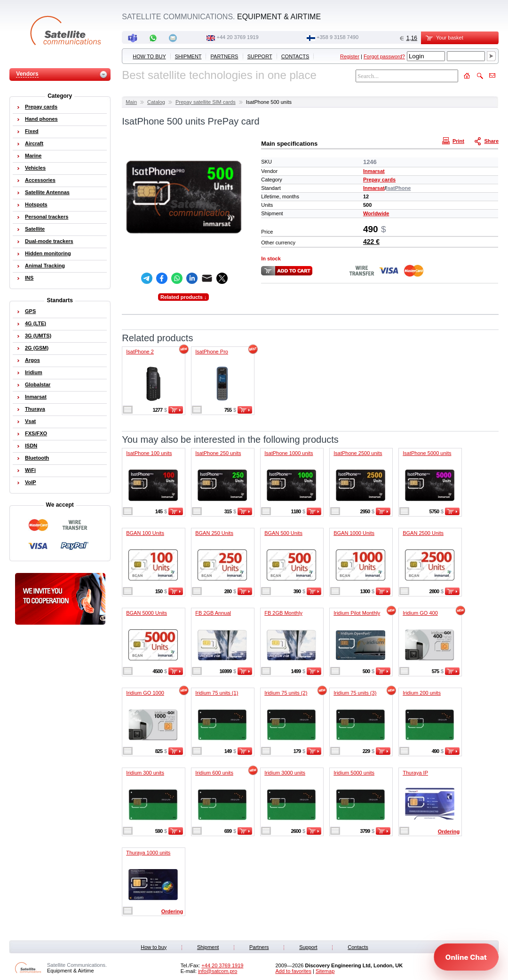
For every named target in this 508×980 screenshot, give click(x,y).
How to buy (149, 56)
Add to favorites (293, 971)
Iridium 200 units (422, 693)
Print (454, 141)
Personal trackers (47, 217)
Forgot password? (384, 56)
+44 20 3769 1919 (238, 37)
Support (260, 56)
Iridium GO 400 (420, 613)
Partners (225, 56)
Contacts (295, 56)
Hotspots (36, 204)
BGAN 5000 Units (147, 613)
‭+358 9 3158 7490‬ (337, 37)
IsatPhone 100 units (149, 453)
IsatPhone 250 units (218, 453)
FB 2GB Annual (213, 613)
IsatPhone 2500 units (358, 453)
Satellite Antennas (47, 192)
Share (487, 141)
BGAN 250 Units (214, 533)
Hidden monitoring (48, 253)
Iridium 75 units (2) (286, 693)
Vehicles (35, 168)
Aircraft (34, 143)
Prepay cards (379, 180)
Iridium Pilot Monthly (357, 613)
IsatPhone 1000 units (289, 453)
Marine (33, 156)
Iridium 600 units (214, 773)
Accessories (40, 180)
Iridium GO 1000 (145, 693)
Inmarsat (374, 171)
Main (131, 102)
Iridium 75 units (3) (355, 693)
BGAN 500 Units (283, 533)
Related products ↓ (183, 297)
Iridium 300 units (145, 773)
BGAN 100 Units (145, 533)
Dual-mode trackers (49, 241)
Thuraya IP (415, 773)
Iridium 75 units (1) (217, 693)
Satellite (35, 229)
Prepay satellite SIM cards (206, 102)
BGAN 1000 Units (354, 533)
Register (350, 56)
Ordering (449, 831)
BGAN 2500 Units (423, 533)
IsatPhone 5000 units (427, 453)
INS (29, 278)
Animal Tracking (45, 266)
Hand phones (41, 119)
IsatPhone (399, 188)
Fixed (32, 131)
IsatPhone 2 (140, 352)
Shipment (188, 56)
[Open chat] (466, 957)
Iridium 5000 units (354, 773)
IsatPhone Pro (212, 352)
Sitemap (325, 971)
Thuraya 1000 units (148, 853)
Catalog (156, 102)
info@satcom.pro (218, 971)
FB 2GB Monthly (283, 613)
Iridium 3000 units (285, 773)
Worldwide (376, 213)
